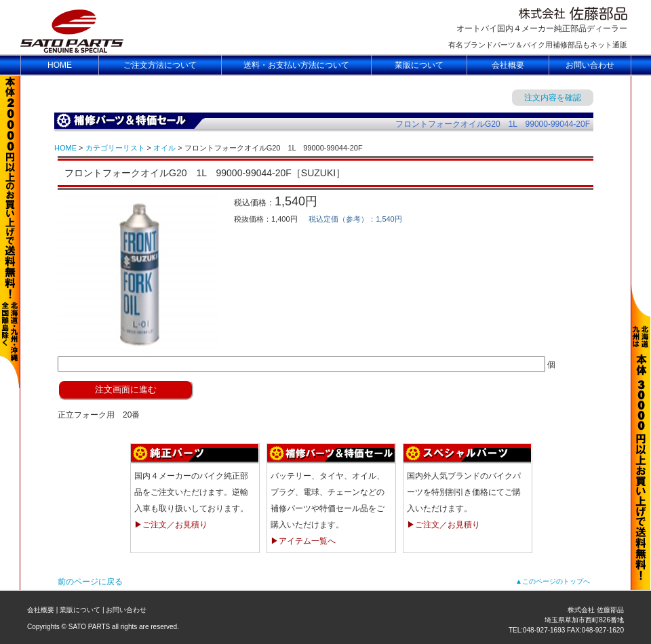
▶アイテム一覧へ (303, 541)
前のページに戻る (90, 582)
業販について (80, 610)
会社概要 (41, 610)
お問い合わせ (126, 610)
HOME (65, 148)
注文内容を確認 (553, 98)
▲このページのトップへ (553, 581)
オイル (164, 148)
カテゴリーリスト (115, 148)
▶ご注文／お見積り (171, 525)
